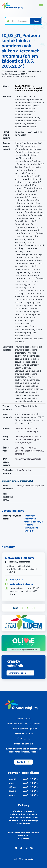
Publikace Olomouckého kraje (24, 820)
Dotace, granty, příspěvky (30, 71)
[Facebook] (16, 848)
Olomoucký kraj (9, 71)
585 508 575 (14, 580)
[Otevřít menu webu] (41, 6)
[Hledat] (36, 21)
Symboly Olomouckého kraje (24, 817)
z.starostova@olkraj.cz (19, 584)
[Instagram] (26, 848)
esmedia (29, 859)
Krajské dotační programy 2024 (13, 74)
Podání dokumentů (23, 744)
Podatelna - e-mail (24, 734)
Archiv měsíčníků (20, 673)
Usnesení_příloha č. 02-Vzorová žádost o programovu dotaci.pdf (29, 451)
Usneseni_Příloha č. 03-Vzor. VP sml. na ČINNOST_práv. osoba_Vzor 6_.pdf (28, 440)
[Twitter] (21, 848)
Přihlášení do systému (23, 811)
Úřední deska (24, 823)
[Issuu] (31, 848)
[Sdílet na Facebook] (22, 608)
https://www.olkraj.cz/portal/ (29, 459)
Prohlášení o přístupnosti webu (24, 833)
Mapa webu (23, 836)
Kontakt (23, 762)
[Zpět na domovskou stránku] (12, 6)
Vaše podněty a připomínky (23, 814)
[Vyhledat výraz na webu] (20, 21)
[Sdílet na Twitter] (28, 608)
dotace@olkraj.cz (23, 470)
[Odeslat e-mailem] (33, 608)
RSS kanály (23, 839)
